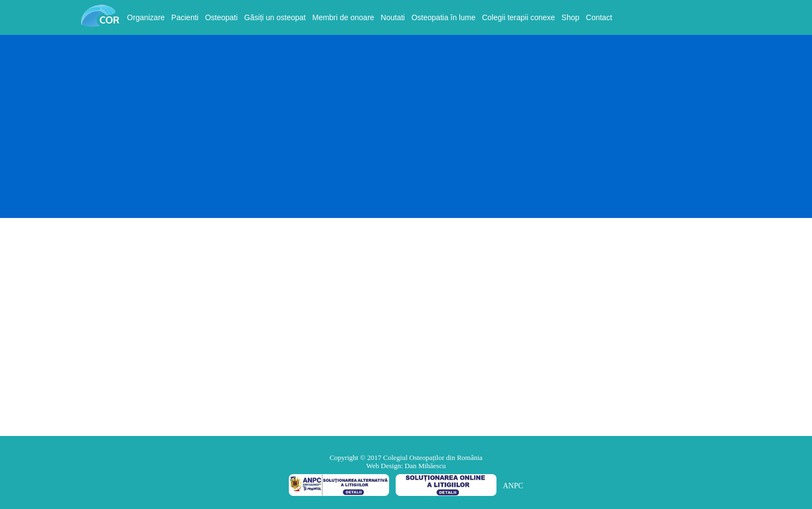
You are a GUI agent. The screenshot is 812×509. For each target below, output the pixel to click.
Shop (570, 17)
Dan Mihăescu (425, 466)
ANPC (513, 486)
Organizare (146, 17)
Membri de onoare (343, 17)
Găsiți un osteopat (275, 17)
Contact (599, 17)
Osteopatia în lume (444, 17)
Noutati (393, 17)
